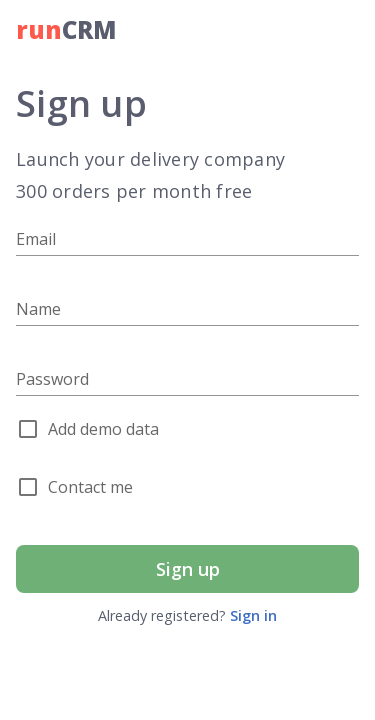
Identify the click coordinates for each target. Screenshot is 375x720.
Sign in (253, 615)
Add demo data (103, 429)
